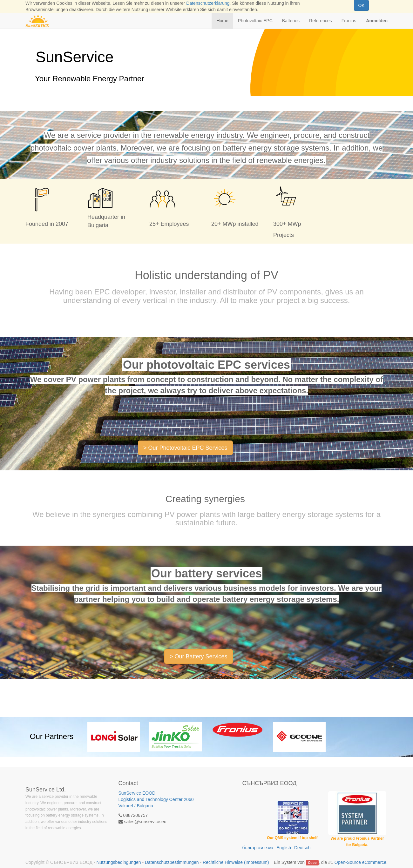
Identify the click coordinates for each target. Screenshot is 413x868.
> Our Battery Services (199, 656)
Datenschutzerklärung (208, 3)
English (284, 848)
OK (361, 5)
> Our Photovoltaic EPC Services (185, 448)
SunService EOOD (160, 800)
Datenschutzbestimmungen (172, 862)
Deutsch (302, 848)
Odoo (312, 863)
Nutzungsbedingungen (118, 862)
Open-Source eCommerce (360, 862)
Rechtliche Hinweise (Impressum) (236, 862)
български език (258, 848)
